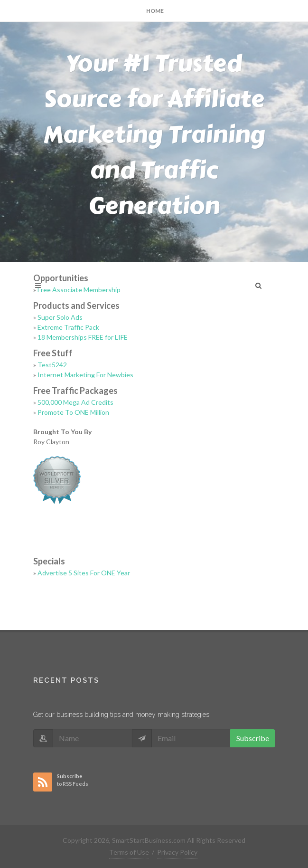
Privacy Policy (177, 852)
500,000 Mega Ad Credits (75, 402)
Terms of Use (129, 852)
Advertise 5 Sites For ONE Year (84, 573)
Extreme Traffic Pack (68, 327)
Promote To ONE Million (73, 412)
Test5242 (52, 365)
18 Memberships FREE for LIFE (83, 337)
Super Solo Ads (60, 317)
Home (155, 11)
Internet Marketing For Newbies (85, 375)
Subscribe (253, 738)
